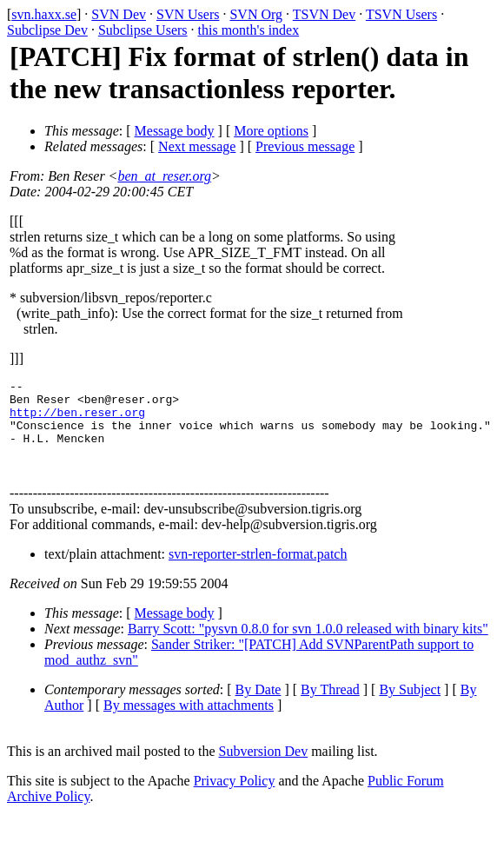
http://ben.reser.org (77, 420)
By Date (258, 708)
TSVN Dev (324, 14)
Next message (197, 146)
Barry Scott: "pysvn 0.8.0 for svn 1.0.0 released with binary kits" (308, 647)
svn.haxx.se (44, 14)
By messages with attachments (189, 723)
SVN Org (256, 14)
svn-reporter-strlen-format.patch (258, 572)
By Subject (410, 708)
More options (271, 131)
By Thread (330, 708)
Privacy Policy (235, 799)
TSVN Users (401, 14)
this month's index (249, 30)
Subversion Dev (264, 769)
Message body (175, 131)
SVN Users (188, 14)
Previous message (305, 146)
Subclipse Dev (47, 30)
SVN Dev (119, 14)
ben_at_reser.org (164, 176)
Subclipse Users (143, 30)
